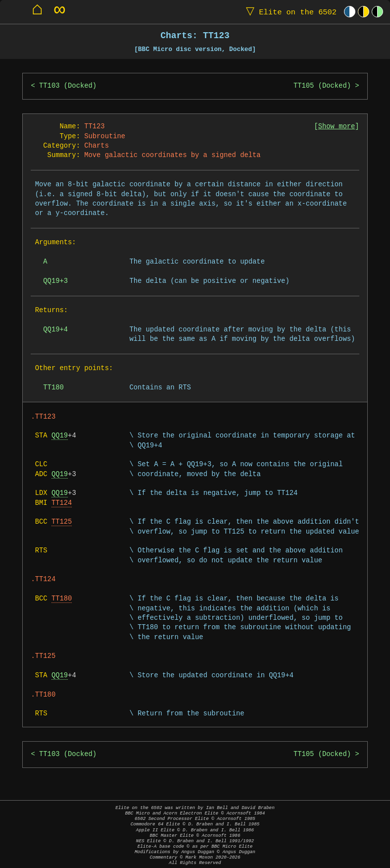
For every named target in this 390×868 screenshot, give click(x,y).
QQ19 (60, 436)
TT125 (62, 522)
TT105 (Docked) (322, 86)
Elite (289, 12)
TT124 (62, 503)
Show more (337, 127)
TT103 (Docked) (68, 86)
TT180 (62, 599)
